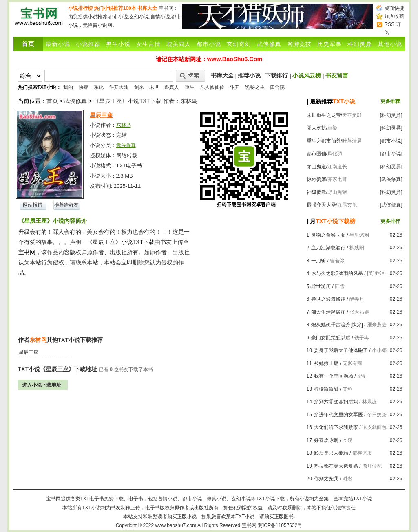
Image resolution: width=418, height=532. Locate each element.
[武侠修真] (391, 179)
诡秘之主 (255, 87)
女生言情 (148, 44)
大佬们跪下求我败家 (336, 427)
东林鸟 (124, 125)
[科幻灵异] (391, 115)
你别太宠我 (326, 479)
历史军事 (330, 44)
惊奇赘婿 (316, 179)
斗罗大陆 (119, 87)
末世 (154, 87)
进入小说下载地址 (42, 385)
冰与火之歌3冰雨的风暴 (337, 273)
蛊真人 (172, 87)
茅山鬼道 (316, 167)
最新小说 (58, 44)
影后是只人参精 (331, 453)
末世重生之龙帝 (324, 115)
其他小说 (390, 44)
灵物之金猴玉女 (328, 235)
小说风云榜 (307, 75)
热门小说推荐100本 (115, 8)
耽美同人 (179, 44)
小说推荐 (88, 44)
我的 (68, 87)
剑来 (139, 87)
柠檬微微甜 (326, 389)
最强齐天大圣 (321, 205)
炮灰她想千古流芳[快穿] (337, 325)
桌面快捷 (394, 8)
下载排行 (276, 75)
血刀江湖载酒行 (328, 248)
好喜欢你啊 (326, 440)
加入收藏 (394, 16)
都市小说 (209, 44)
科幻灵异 (360, 44)
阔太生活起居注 (328, 312)
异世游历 (321, 286)
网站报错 (33, 205)
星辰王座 (29, 352)
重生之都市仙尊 (324, 141)
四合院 (277, 87)
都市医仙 (316, 154)
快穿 (84, 87)
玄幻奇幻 (239, 44)
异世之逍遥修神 (328, 299)
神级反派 (316, 192)
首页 (52, 101)
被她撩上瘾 (326, 363)
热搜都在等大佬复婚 (336, 466)
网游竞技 (299, 44)
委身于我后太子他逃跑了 (341, 350)
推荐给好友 (66, 205)
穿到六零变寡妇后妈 (336, 402)
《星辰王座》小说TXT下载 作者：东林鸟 (145, 101)
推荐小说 (249, 75)
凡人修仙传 (212, 87)
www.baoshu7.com (176, 525)
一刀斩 (318, 261)
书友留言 (337, 75)
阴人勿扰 (316, 128)
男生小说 (118, 44)
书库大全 (147, 8)
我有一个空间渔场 (334, 376)
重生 (190, 87)
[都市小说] (391, 141)
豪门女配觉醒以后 (331, 338)
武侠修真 (269, 44)
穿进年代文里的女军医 (338, 415)
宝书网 (249, 525)
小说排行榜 (80, 8)
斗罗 (234, 87)
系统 (99, 87)
